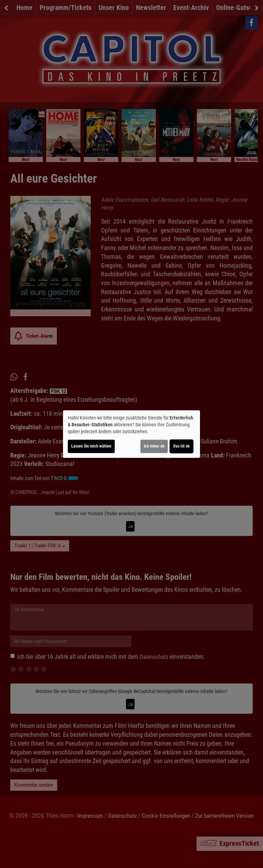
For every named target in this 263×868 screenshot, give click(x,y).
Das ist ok (181, 446)
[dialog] (131, 434)
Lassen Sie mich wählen (91, 446)
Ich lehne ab (154, 446)
